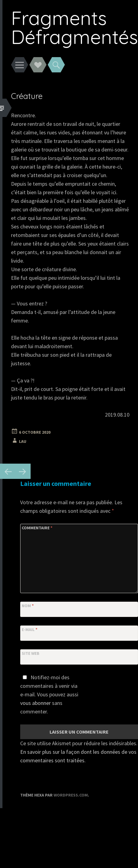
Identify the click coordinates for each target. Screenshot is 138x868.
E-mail (30, 629)
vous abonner (35, 703)
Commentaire (37, 528)
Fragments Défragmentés (75, 27)
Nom (28, 606)
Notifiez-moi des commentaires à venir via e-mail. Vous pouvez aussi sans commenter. (49, 694)
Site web (31, 653)
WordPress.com (71, 795)
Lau (23, 441)
